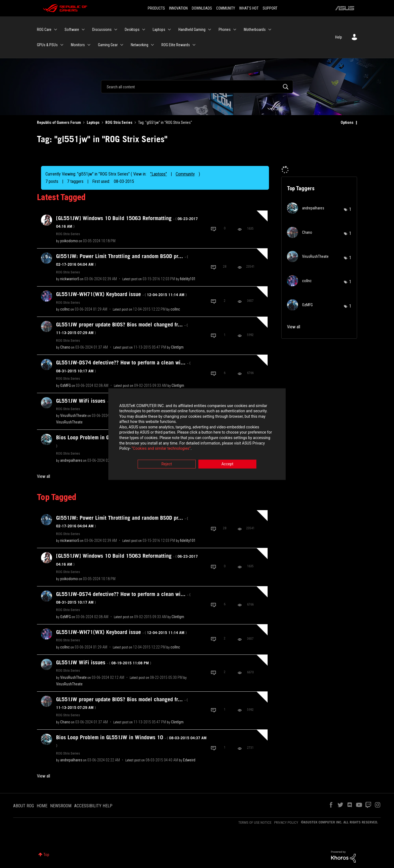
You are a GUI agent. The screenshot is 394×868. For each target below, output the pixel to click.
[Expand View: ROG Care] (56, 30)
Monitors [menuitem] (78, 45)
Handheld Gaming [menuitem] (192, 30)
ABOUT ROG (24, 806)
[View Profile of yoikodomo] (69, 241)
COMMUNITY (226, 8)
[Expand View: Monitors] (89, 45)
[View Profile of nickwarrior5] (70, 279)
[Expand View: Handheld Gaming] (210, 30)
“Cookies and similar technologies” (161, 449)
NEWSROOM (61, 806)
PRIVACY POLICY (286, 822)
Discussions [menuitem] (102, 30)
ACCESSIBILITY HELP (93, 806)
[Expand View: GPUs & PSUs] (62, 45)
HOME (42, 806)
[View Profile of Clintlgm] (177, 347)
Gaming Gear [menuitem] (108, 45)
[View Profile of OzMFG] (66, 385)
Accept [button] (227, 464)
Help (339, 37)
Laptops (93, 122)
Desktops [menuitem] (132, 30)
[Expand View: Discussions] (116, 30)
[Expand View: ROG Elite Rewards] (194, 45)
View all (44, 476)
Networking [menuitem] (140, 45)
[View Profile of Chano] (65, 347)
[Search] (197, 87)
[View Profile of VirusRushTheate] (73, 416)
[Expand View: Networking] (152, 45)
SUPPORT (270, 8)
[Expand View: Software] (83, 30)
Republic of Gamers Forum (59, 122)
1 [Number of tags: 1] (350, 209)
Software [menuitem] (72, 30)
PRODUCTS (156, 8)
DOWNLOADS (202, 8)
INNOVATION (178, 8)
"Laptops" (159, 174)
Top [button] (46, 855)
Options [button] (347, 122)
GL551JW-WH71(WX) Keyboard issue (121, 294)
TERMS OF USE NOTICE (255, 822)
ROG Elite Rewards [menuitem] (176, 45)
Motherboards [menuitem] (255, 30)
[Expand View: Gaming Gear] (122, 45)
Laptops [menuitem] (159, 30)
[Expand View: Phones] (235, 30)
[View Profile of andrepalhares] (71, 460)
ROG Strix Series (119, 122)
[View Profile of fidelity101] (188, 279)
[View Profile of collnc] (65, 309)
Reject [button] (167, 464)
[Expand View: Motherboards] (270, 30)
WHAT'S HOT (249, 8)
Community (185, 174)
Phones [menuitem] (225, 30)
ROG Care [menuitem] (44, 30)
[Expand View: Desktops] (144, 30)
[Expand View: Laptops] (169, 30)
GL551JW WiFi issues (104, 401)
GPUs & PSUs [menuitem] (47, 45)
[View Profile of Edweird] (189, 760)
